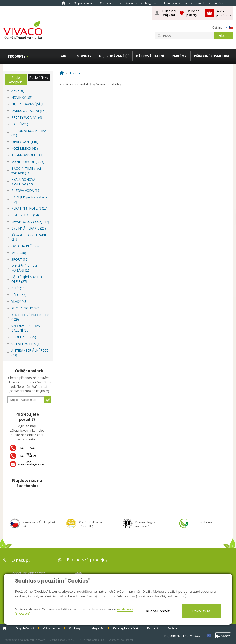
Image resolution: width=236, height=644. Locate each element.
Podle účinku (39, 77)
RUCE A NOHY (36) (25, 308)
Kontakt (201, 3)
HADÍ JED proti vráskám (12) (29, 199)
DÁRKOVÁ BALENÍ (150, 56)
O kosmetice (108, 3)
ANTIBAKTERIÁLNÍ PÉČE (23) (30, 353)
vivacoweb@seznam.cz (35, 464)
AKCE (65, 56)
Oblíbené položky (193, 13)
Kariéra (218, 3)
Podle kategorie (16, 80)
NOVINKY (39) (22, 97)
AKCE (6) (18, 91)
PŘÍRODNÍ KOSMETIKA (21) (29, 133)
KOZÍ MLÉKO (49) (25, 148)
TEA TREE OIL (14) (25, 215)
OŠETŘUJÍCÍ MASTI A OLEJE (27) (27, 279)
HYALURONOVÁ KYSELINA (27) (23, 182)
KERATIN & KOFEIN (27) (29, 208)
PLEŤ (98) (18, 288)
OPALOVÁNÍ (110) (25, 142)
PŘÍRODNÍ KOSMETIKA (212, 56)
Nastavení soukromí (121, 640)
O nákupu (131, 3)
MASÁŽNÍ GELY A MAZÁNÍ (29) (24, 268)
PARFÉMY (179, 56)
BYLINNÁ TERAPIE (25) (29, 228)
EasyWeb (40, 640)
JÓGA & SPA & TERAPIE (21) (29, 237)
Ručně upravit (158, 611)
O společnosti (83, 3)
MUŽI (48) (19, 253)
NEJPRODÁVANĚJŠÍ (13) (29, 104)
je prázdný (224, 13)
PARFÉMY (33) (22, 124)
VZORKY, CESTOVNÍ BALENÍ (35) (26, 328)
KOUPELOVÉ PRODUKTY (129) (30, 317)
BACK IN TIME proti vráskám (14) (26, 171)
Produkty (17, 56)
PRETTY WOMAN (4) (27, 117)
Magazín (151, 3)
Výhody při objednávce (28, 573)
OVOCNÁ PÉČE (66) (26, 246)
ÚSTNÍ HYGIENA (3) (26, 344)
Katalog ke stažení (176, 3)
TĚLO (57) (19, 295)
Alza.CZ (195, 636)
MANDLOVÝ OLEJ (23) (28, 162)
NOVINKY (84, 56)
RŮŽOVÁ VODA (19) (26, 191)
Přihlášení (169, 13)
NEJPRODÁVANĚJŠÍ (114, 56)
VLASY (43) (19, 302)
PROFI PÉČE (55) (24, 337)
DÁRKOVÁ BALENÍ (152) (29, 111)
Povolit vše (201, 611)
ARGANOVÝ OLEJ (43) (27, 155)
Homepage (63, 3)
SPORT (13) (20, 259)
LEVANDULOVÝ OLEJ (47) (30, 222)
